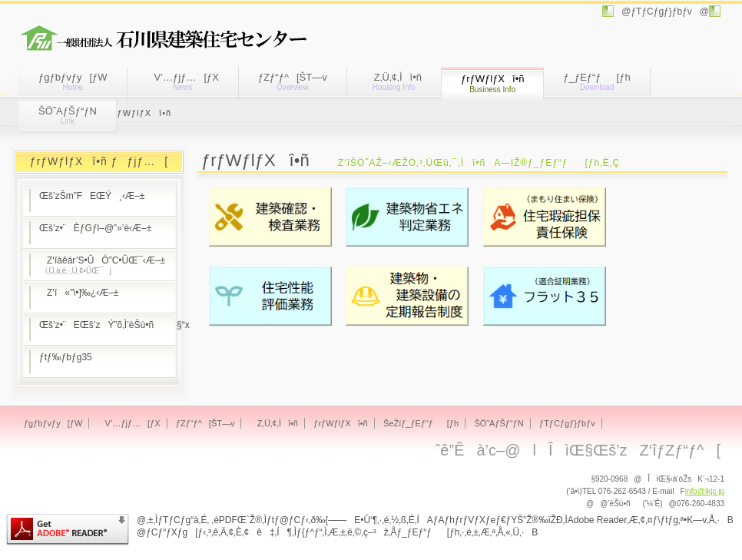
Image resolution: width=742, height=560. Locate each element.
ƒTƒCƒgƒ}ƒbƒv (567, 423)
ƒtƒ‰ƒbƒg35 (66, 357)
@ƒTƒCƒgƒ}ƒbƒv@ (661, 12)
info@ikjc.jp (705, 491)
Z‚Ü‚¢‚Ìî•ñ (394, 81)
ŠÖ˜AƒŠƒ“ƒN (68, 115)
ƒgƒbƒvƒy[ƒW (73, 81)
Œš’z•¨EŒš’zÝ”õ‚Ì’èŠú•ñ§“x (108, 325)
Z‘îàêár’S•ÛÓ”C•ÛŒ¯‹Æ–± (102, 265)
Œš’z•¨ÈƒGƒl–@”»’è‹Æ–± (95, 228)
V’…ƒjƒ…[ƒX (183, 81)
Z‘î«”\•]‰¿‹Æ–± (79, 293)
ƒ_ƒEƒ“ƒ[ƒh (596, 81)
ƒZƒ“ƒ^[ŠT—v (293, 81)
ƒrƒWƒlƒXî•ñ (340, 423)
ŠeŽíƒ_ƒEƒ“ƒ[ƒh (421, 423)
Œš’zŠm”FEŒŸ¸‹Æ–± (92, 196)
